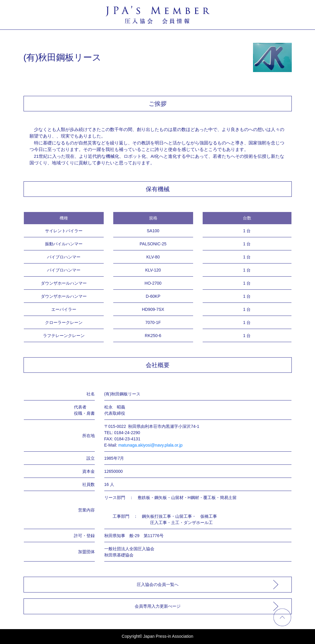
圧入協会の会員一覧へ (158, 584)
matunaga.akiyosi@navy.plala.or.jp (150, 445)
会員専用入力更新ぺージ (158, 606)
